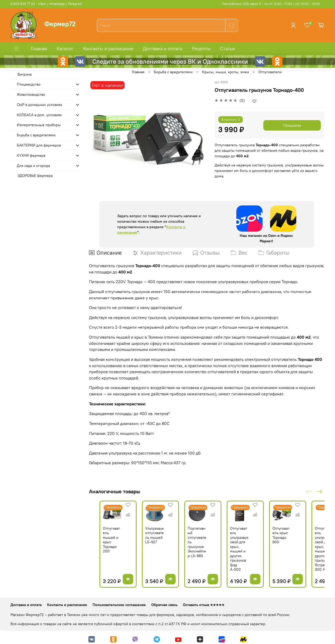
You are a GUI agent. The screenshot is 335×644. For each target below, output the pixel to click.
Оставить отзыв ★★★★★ (204, 601)
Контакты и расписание (108, 49)
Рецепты (201, 49)
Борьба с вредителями (173, 72)
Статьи (227, 49)
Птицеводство (29, 84)
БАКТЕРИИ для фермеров (39, 145)
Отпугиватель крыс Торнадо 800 (297, 539)
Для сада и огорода (33, 166)
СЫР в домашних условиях (40, 105)
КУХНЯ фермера (31, 155)
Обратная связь (164, 601)
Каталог (65, 49)
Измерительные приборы (39, 125)
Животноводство (31, 94)
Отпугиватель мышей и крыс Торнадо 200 (104, 541)
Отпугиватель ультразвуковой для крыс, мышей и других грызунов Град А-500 (249, 548)
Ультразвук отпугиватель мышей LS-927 (152, 541)
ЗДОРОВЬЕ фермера (35, 176)
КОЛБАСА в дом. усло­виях (39, 115)
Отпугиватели (270, 72)
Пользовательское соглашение (119, 601)
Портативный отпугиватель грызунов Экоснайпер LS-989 (200, 543)
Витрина (25, 74)
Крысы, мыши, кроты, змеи (225, 72)
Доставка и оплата (163, 49)
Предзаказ (292, 125)
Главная (39, 49)
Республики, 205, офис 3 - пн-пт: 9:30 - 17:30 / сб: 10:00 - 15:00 (271, 4)
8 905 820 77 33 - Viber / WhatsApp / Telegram (46, 4)
